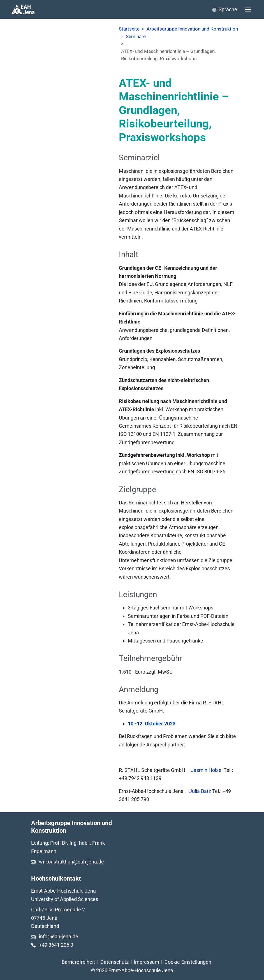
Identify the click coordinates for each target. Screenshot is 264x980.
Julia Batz (201, 791)
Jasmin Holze (206, 770)
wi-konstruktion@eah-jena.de (71, 862)
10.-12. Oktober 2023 (152, 724)
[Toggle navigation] (248, 10)
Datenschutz (114, 962)
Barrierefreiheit (78, 962)
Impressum (146, 962)
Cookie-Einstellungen (188, 962)
